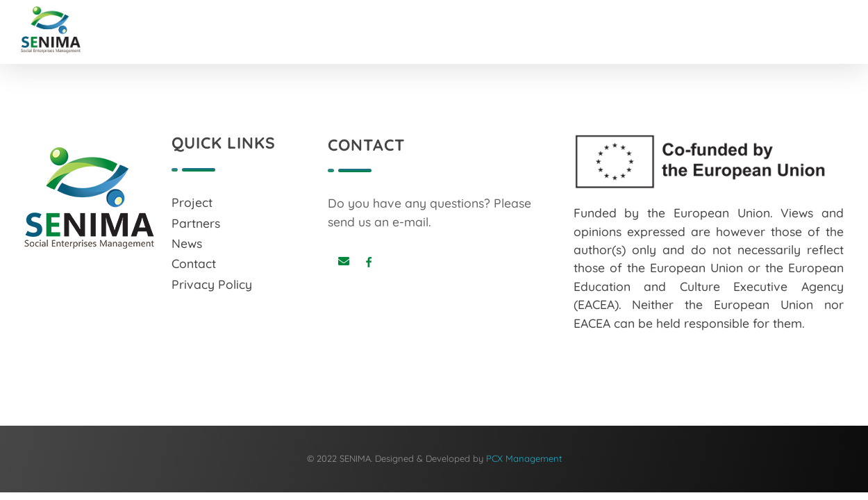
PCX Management (524, 458)
